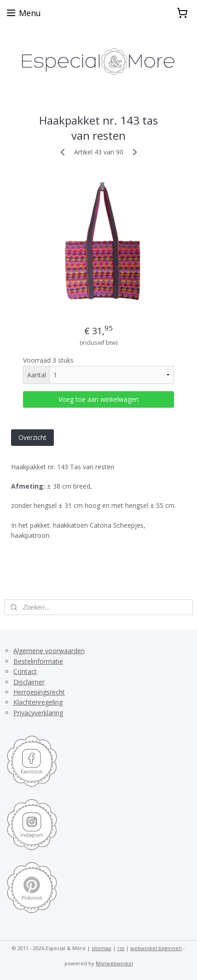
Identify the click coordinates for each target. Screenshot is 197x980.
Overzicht (32, 437)
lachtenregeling (40, 702)
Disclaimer (29, 682)
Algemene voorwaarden (49, 651)
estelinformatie (41, 661)
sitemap (101, 948)
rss (121, 948)
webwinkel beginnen (156, 948)
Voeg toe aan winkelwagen (98, 399)
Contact (25, 671)
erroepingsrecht (41, 692)
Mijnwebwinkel (114, 963)
